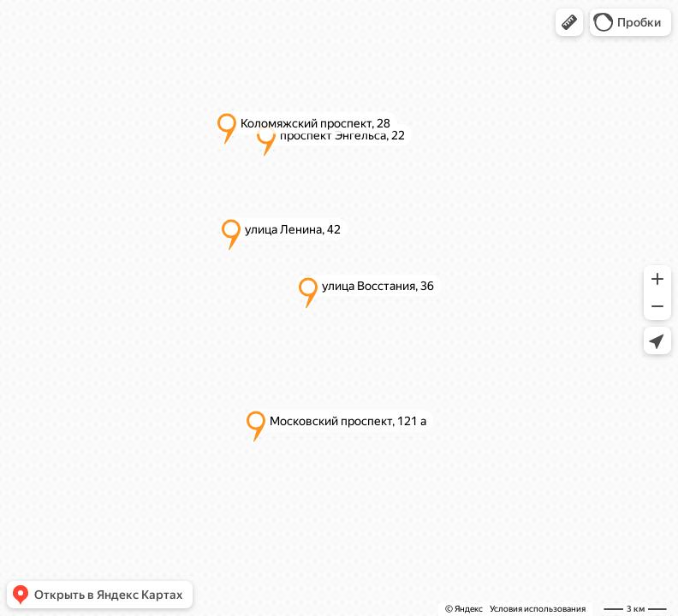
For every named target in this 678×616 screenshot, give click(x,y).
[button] (569, 22)
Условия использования (538, 609)
